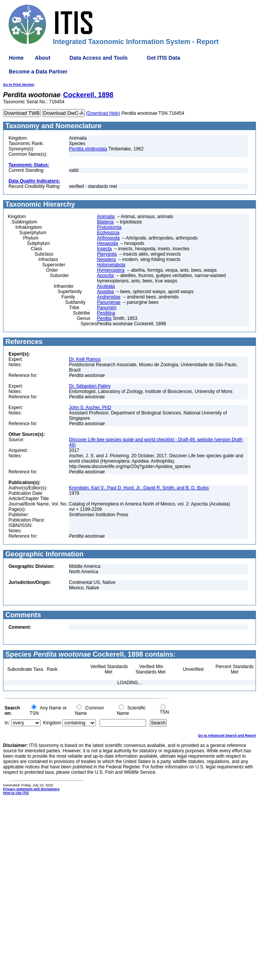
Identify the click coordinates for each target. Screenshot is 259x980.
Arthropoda (108, 238)
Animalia (106, 217)
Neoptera (106, 259)
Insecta (104, 249)
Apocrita (105, 276)
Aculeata (106, 286)
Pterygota (107, 254)
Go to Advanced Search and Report (227, 735)
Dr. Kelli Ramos (85, 359)
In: (7, 723)
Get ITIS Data (163, 58)
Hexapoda (107, 243)
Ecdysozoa (108, 233)
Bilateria (105, 222)
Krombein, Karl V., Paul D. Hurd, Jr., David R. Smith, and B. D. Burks (139, 488)
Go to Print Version (19, 85)
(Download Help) (103, 113)
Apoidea (105, 292)
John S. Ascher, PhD (90, 408)
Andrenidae (109, 297)
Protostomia (109, 227)
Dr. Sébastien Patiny (90, 386)
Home (16, 58)
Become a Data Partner (38, 72)
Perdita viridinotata (88, 149)
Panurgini (107, 308)
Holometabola (111, 265)
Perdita (104, 318)
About (43, 58)
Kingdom (52, 723)
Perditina (106, 313)
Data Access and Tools (98, 58)
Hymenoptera (111, 270)
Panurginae (109, 302)
